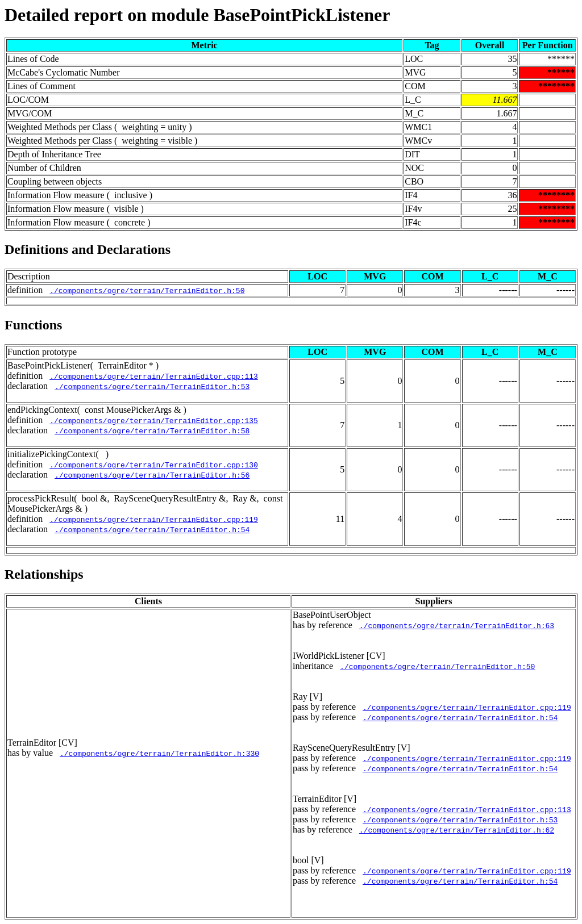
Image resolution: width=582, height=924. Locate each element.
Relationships (44, 574)
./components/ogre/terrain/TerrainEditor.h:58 (152, 430)
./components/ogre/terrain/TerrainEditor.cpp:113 (154, 376)
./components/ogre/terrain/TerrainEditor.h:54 (152, 529)
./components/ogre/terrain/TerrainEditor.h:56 (152, 475)
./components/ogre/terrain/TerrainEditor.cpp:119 (154, 519)
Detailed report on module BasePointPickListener (197, 15)
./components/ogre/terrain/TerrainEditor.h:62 (457, 830)
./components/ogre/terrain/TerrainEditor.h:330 (159, 753)
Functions (33, 325)
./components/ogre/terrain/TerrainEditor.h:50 (147, 290)
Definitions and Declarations (88, 249)
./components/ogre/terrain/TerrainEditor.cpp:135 (154, 420)
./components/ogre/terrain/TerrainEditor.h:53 (152, 386)
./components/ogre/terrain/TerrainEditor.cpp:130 (154, 465)
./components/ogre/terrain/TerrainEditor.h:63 (457, 625)
